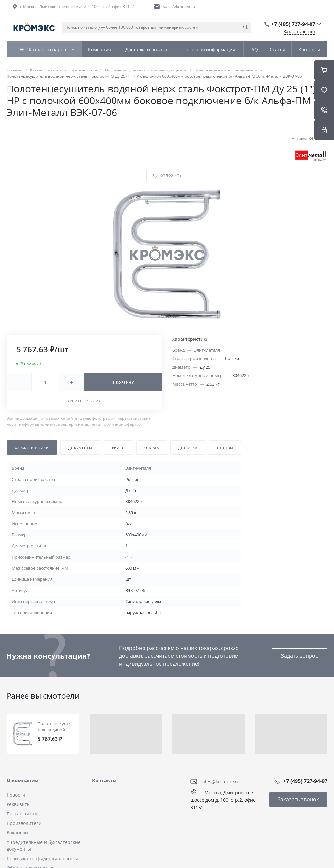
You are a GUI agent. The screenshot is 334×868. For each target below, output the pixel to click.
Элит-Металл (207, 350)
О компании (23, 780)
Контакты (104, 780)
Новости (16, 795)
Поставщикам (22, 814)
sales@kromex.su (179, 6)
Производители (24, 823)
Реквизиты (19, 804)
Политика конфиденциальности (42, 858)
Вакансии (17, 833)
